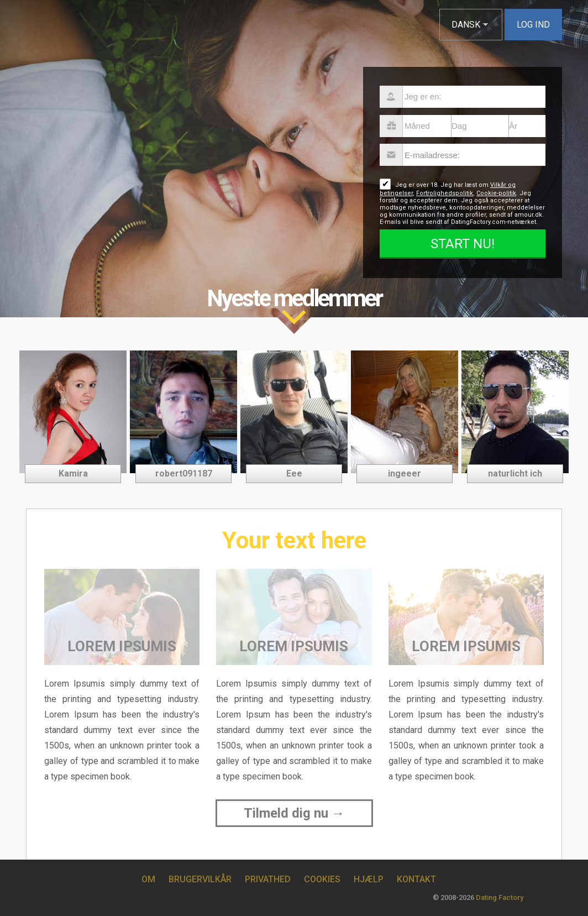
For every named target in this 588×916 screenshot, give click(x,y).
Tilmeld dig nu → (294, 813)
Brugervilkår (200, 879)
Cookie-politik (496, 193)
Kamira (73, 473)
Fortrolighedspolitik (445, 193)
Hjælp (369, 879)
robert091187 (184, 473)
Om (148, 879)
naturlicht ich (515, 473)
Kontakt (416, 879)
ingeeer (405, 473)
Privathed (268, 879)
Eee (294, 473)
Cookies (322, 879)
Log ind (533, 25)
